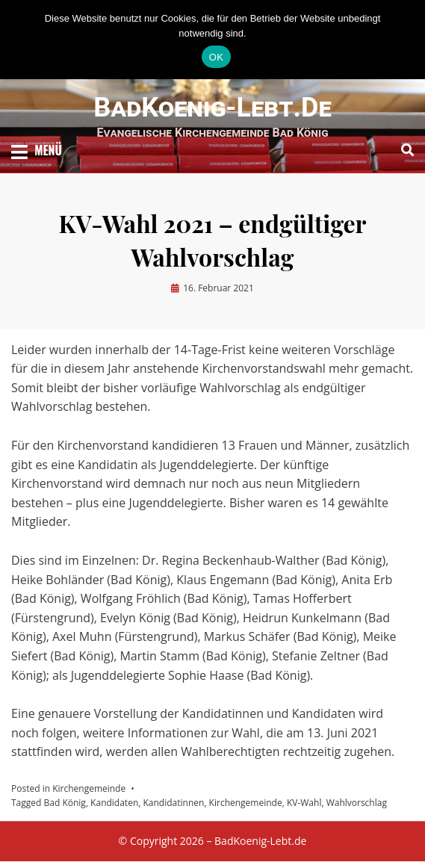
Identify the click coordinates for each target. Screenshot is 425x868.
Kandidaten (114, 803)
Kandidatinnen (173, 803)
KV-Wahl (304, 803)
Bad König (65, 803)
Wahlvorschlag (357, 803)
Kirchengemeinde (89, 788)
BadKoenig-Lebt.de (212, 108)
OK (216, 57)
